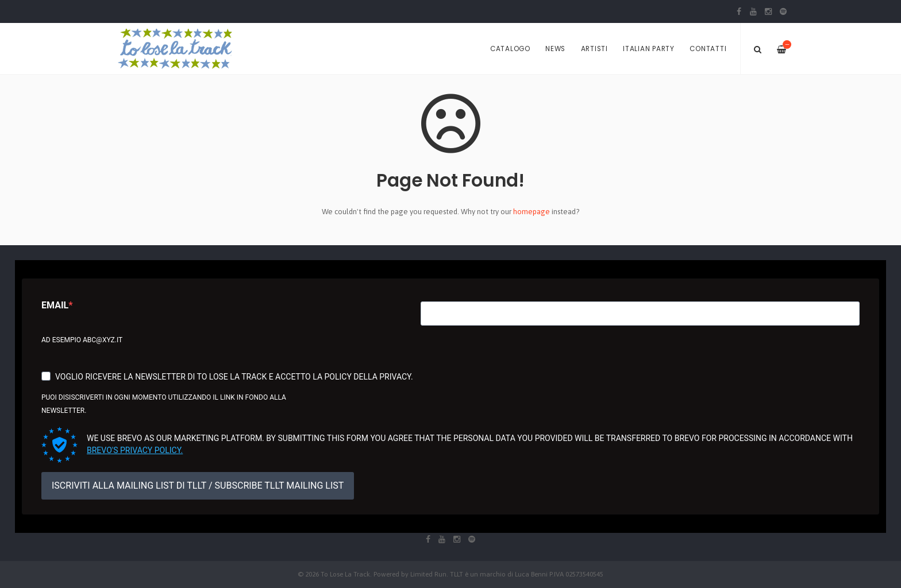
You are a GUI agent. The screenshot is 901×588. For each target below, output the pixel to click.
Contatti (708, 49)
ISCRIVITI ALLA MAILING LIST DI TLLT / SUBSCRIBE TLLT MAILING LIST (198, 486)
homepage (532, 212)
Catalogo (510, 49)
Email (55, 305)
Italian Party (649, 49)
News (555, 49)
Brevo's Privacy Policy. (135, 450)
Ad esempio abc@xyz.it (82, 340)
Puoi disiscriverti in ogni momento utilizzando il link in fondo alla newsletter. (164, 404)
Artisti (594, 49)
